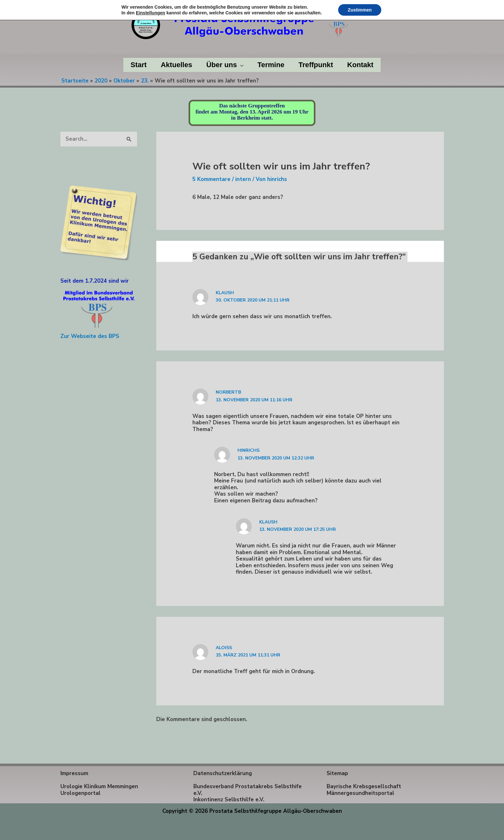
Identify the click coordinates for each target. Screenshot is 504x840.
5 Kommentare (211, 179)
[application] (240, 65)
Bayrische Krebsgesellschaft (364, 786)
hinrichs (248, 450)
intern (243, 179)
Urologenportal (81, 793)
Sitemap (337, 773)
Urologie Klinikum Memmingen (99, 786)
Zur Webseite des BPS (90, 336)
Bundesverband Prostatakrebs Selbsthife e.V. (248, 790)
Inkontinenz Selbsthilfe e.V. (229, 800)
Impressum (74, 773)
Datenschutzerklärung (223, 773)
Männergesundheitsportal (361, 793)
